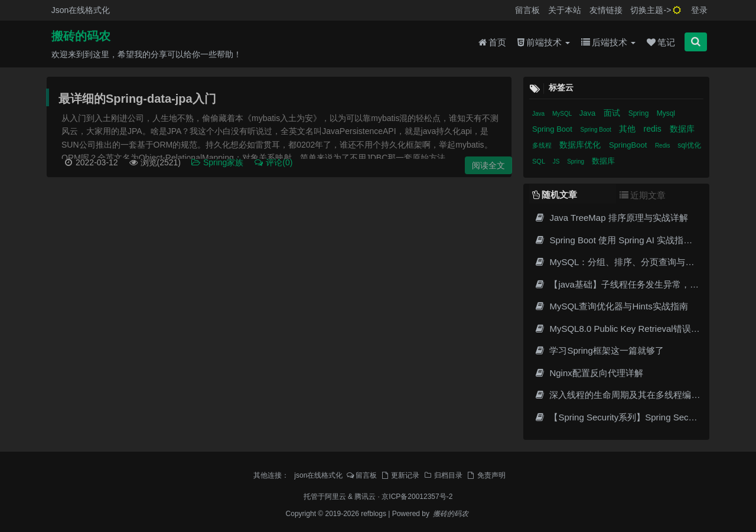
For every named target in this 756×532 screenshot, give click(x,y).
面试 (613, 113)
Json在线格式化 (81, 10)
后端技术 (608, 42)
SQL (540, 161)
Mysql (666, 113)
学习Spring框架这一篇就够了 (599, 350)
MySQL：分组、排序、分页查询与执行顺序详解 (636, 262)
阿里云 (335, 497)
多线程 (543, 145)
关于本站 (565, 10)
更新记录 (400, 475)
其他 (628, 129)
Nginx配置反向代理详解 (589, 373)
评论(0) (273, 162)
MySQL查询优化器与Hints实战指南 (611, 306)
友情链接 (606, 10)
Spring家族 (218, 162)
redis (653, 129)
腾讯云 (365, 497)
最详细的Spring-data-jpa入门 (137, 99)
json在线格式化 (318, 475)
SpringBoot (629, 145)
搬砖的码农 (81, 36)
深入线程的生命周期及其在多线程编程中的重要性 (639, 395)
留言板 (527, 10)
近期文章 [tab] (643, 195)
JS (557, 161)
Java (539, 114)
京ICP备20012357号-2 (417, 497)
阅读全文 (488, 165)
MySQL (563, 114)
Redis (663, 146)
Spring (640, 113)
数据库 (682, 129)
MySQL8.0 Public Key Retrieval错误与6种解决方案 (641, 329)
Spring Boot (553, 129)
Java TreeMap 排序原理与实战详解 (611, 218)
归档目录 (443, 475)
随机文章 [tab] (555, 195)
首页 (492, 42)
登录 (699, 10)
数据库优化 (581, 145)
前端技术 (544, 42)
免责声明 (486, 475)
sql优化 (689, 145)
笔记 (661, 42)
